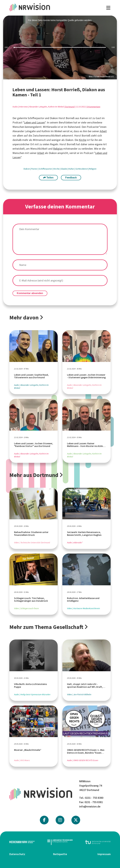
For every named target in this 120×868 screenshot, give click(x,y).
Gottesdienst (82, 169)
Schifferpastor (46, 169)
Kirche (83, 140)
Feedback (71, 178)
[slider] (60, 47)
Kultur (72, 169)
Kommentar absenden (30, 293)
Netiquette (60, 854)
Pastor (35, 169)
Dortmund (70, 107)
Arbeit (103, 131)
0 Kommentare (94, 107)
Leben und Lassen (34, 123)
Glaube (64, 169)
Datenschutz (17, 854)
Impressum (104, 854)
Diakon (27, 169)
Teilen (48, 178)
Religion (58, 149)
